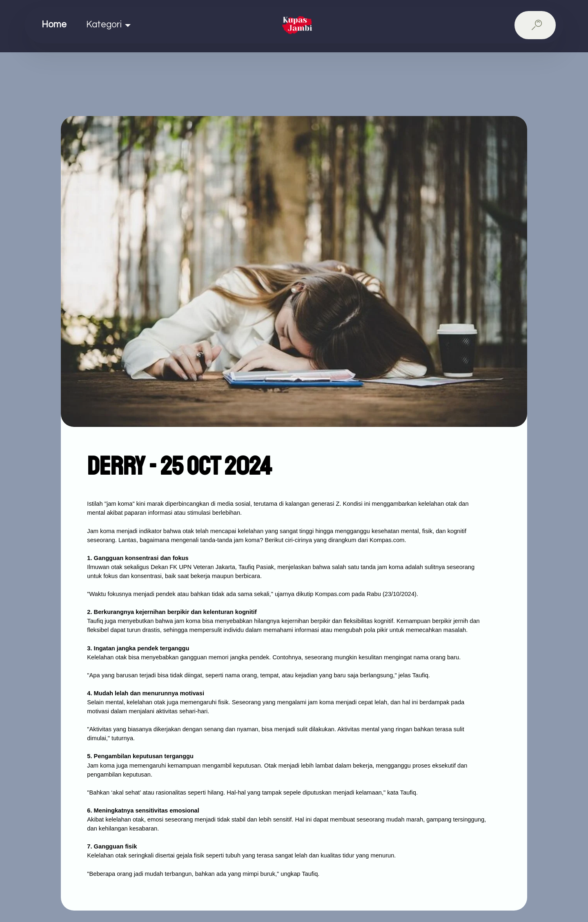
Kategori (104, 25)
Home (54, 25)
